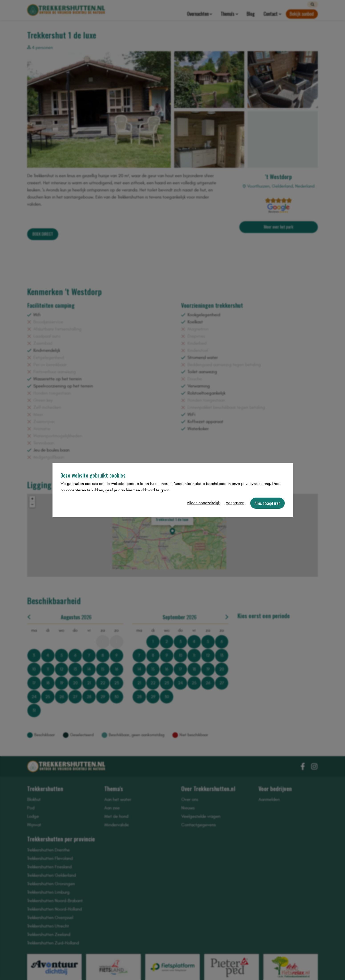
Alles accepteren (267, 503)
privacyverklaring (256, 484)
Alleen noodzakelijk (203, 503)
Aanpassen (235, 503)
